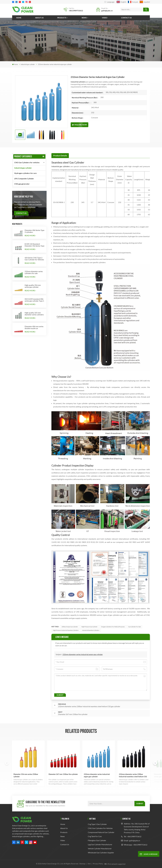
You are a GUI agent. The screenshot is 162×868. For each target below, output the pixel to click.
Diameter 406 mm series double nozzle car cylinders (34, 327)
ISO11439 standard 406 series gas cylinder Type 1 (34, 300)
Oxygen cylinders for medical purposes (113, 627)
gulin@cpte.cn (107, 11)
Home (19, 18)
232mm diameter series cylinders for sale (34, 272)
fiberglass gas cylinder (97, 840)
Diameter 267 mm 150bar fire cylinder (63, 774)
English (121, 2)
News (84, 18)
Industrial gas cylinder (28, 64)
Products (62, 18)
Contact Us (21, 213)
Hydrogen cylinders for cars (25, 173)
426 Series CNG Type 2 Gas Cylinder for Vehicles (34, 259)
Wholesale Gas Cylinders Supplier (101, 853)
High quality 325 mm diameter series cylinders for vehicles (34, 314)
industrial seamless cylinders (91, 630)
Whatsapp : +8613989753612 (136, 845)
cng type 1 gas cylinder (97, 824)
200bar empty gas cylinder (70, 627)
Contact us (126, 18)
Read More (30, 235)
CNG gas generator (22, 184)
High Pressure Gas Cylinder (89, 627)
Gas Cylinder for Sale (134, 627)
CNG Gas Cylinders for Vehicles (100, 828)
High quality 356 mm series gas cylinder (33, 286)
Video (105, 18)
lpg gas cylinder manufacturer (100, 844)
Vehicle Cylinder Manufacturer (100, 848)
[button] (155, 763)
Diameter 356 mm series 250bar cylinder (26, 775)
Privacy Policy (98, 864)
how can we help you (24, 197)
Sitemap (82, 864)
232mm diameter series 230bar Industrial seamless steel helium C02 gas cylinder (133, 775)
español (145, 2)
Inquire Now (79, 125)
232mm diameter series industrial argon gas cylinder (83, 654)
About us (39, 18)
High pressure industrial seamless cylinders (66, 630)
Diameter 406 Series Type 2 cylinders (34, 231)
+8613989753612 (76, 11)
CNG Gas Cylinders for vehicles (27, 162)
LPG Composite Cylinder (24, 179)
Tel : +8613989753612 (133, 836)
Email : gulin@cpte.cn (132, 840)
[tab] (60, 156)
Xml (89, 864)
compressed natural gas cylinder (101, 832)
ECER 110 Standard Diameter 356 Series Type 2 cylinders (34, 245)
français (133, 2)
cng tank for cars (95, 836)
